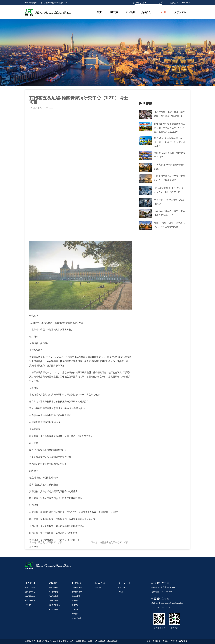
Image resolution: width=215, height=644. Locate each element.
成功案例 (130, 12)
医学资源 (75, 614)
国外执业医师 (30, 601)
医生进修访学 (53, 587)
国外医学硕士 (53, 609)
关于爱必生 (180, 12)
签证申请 (75, 605)
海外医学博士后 (54, 605)
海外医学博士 (30, 592)
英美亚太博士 (53, 601)
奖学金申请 (76, 596)
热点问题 (146, 12)
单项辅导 (29, 605)
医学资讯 (163, 12)
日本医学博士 (53, 596)
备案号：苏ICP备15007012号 (175, 641)
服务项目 (113, 12)
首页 (99, 12)
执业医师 (75, 609)
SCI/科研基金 (77, 618)
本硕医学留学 (30, 596)
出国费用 (75, 601)
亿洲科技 (156, 641)
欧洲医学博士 (53, 592)
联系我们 (122, 592)
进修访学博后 (77, 587)
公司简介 (122, 587)
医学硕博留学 (77, 592)
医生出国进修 (30, 587)
